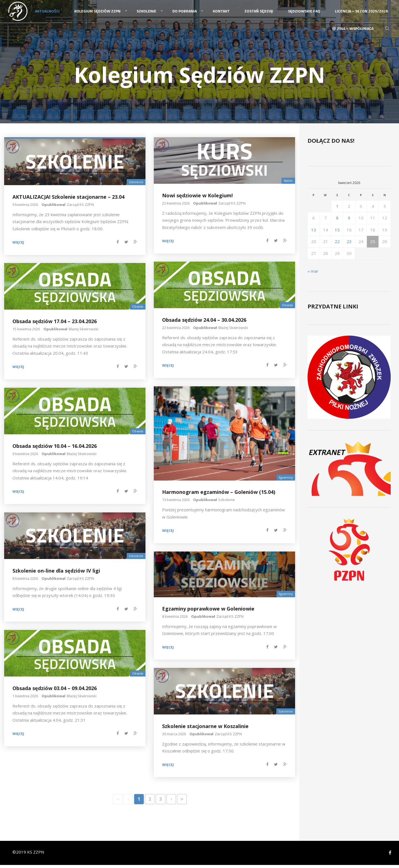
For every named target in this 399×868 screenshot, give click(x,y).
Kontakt (221, 13)
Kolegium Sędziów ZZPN (97, 13)
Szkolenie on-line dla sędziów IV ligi (56, 573)
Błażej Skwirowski (233, 330)
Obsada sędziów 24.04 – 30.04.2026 (204, 323)
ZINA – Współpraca (353, 33)
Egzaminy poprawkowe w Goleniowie (208, 611)
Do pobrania (185, 13)
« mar (313, 274)
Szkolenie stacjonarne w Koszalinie (205, 729)
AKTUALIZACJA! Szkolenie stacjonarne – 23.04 (68, 200)
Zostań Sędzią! (259, 13)
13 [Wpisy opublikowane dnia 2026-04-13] (314, 233)
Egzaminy (286, 480)
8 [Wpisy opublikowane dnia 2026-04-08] (337, 221)
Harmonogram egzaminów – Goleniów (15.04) (219, 495)
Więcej (18, 246)
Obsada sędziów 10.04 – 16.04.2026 (55, 449)
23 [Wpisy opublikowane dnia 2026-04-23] (349, 244)
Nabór (288, 184)
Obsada (287, 308)
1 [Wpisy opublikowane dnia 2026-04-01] (337, 209)
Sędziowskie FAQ (304, 13)
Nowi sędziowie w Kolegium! (197, 198)
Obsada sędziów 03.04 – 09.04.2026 (55, 691)
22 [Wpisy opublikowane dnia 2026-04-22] (337, 244)
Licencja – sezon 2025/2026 (361, 13)
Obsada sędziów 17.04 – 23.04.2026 (55, 324)
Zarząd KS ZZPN (80, 207)
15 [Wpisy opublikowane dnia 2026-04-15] (337, 233)
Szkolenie (146, 13)
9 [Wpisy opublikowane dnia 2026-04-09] (349, 221)
